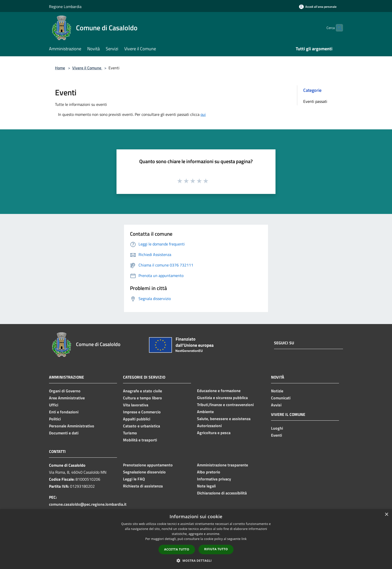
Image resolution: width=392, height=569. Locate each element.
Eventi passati (315, 101)
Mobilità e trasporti (140, 440)
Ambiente (205, 412)
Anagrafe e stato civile (142, 391)
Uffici (54, 405)
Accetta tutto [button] (177, 549)
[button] (196, 560)
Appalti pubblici (137, 419)
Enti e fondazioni (64, 412)
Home (60, 68)
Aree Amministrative (67, 398)
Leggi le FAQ (134, 479)
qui (203, 114)
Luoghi (277, 428)
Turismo (130, 433)
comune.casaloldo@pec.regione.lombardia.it (88, 504)
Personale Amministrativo (72, 426)
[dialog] (196, 539)
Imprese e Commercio (142, 412)
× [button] (386, 515)
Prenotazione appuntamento (148, 465)
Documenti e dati (64, 433)
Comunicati (281, 398)
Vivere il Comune (87, 68)
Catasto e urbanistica (141, 426)
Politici (55, 419)
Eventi (276, 435)
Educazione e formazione (219, 391)
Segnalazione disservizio (144, 472)
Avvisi (276, 405)
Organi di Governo (65, 391)
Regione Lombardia (65, 7)
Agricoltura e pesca (214, 433)
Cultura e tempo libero (142, 398)
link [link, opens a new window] (244, 539)
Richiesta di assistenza (143, 486)
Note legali (206, 486)
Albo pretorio (209, 472)
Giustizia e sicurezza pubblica (222, 398)
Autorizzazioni (209, 426)
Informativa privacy (214, 479)
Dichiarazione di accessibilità (222, 493)
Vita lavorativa (136, 405)
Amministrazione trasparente (222, 465)
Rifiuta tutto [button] (216, 549)
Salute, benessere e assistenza (224, 419)
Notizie (277, 391)
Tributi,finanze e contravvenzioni (225, 405)
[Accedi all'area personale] (318, 7)
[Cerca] (337, 28)
